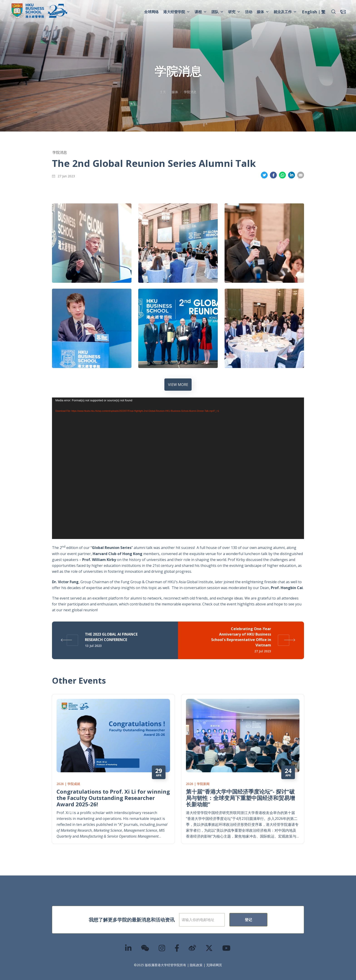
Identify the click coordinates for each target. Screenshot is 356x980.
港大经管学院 (177, 12)
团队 (218, 12)
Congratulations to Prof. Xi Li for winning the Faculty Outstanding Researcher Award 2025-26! (113, 792)
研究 (234, 12)
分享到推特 (264, 175)
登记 (263, 914)
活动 (249, 12)
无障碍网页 (214, 959)
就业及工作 (285, 12)
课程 (201, 12)
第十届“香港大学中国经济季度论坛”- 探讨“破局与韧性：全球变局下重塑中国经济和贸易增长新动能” (240, 792)
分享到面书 (273, 175)
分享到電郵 (301, 175)
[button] (334, 12)
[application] (178, 468)
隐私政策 (196, 959)
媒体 (263, 12)
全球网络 (151, 12)
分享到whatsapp (282, 175)
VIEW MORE (178, 385)
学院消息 (190, 92)
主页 (163, 92)
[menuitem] (309, 12)
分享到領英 (292, 175)
